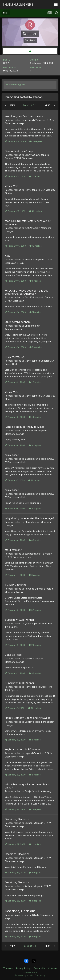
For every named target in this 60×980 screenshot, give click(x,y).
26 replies (36, 141)
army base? (12, 455)
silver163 (29, 260)
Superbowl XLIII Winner (20, 620)
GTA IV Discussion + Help (18, 557)
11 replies (35, 312)
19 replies (36, 246)
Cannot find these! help (19, 151)
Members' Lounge (14, 434)
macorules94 (32, 459)
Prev (12, 105)
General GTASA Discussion (19, 158)
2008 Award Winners (18, 322)
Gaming (47, 791)
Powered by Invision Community (30, 975)
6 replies (35, 176)
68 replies (35, 540)
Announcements (13, 329)
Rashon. (9, 120)
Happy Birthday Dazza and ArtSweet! (28, 718)
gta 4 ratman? (13, 550)
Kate (8, 256)
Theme (8, 968)
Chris (27, 326)
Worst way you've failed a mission (25, 116)
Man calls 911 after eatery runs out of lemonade (28, 222)
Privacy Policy (23, 968)
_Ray (27, 190)
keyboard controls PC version (23, 749)
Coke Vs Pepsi (13, 655)
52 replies (35, 610)
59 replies (36, 347)
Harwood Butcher (34, 589)
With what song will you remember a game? (27, 786)
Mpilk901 (29, 658)
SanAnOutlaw (32, 155)
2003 (27, 228)
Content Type (15, 85)
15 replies (35, 809)
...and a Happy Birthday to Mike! (24, 427)
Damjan (28, 722)
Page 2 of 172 (30, 105)
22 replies (35, 382)
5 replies (35, 740)
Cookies (53, 968)
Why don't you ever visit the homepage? (29, 518)
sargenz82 (30, 120)
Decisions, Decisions (17, 819)
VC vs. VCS (12, 186)
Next (48, 105)
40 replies (35, 211)
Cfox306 (29, 297)
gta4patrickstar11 (33, 554)
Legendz (29, 753)
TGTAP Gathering (16, 585)
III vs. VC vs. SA (14, 357)
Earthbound (31, 431)
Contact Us (39, 968)
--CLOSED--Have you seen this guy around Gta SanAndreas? (27, 292)
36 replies (35, 673)
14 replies (35, 445)
